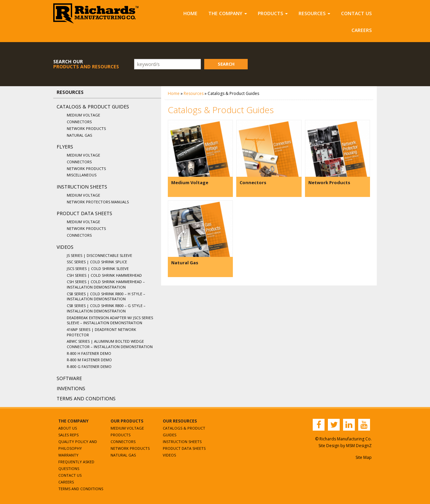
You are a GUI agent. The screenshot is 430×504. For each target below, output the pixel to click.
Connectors (79, 122)
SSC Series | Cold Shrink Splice (97, 262)
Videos (65, 247)
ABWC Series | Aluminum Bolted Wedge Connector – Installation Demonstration (110, 344)
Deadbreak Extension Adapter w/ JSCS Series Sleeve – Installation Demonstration (110, 320)
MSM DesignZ (359, 446)
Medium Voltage (83, 115)
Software (69, 378)
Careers (362, 30)
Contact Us (356, 13)
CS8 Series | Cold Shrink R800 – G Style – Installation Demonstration (106, 308)
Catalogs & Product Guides (93, 107)
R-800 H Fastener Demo (89, 353)
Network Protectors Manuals (98, 202)
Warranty (68, 455)
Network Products (86, 128)
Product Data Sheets (84, 213)
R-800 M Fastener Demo (89, 360)
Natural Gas (79, 135)
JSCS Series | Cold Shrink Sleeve (98, 268)
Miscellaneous (82, 175)
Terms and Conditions (86, 398)
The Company (228, 13)
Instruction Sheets (82, 187)
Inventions (71, 388)
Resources (314, 13)
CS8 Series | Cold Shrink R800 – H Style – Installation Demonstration (106, 296)
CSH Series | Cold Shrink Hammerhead (104, 275)
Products (273, 13)
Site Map (364, 457)
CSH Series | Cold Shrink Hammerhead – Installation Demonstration (106, 284)
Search (226, 64)
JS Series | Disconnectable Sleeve (99, 255)
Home (190, 13)
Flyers (65, 147)
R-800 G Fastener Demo (89, 366)
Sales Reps (68, 435)
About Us (68, 428)
